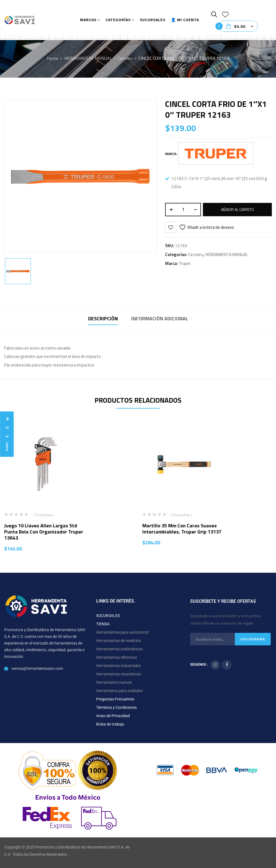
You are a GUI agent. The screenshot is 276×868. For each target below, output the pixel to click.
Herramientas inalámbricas (120, 649)
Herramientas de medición (119, 641)
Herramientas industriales (118, 666)
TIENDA (103, 624)
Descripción (103, 319)
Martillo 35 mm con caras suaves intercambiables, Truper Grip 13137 (182, 529)
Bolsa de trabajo (110, 724)
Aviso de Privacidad (113, 716)
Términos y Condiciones (116, 707)
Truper (185, 263)
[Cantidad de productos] (183, 210)
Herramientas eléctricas (117, 657)
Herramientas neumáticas (119, 674)
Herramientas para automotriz (122, 632)
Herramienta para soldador (120, 691)
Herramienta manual (114, 682)
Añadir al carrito (238, 209)
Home (53, 58)
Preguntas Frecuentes (115, 699)
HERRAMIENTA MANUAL (88, 58)
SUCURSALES (108, 616)
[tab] (103, 319)
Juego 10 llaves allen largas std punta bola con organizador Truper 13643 (44, 532)
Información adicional (160, 319)
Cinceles (125, 58)
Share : (7, 446)
